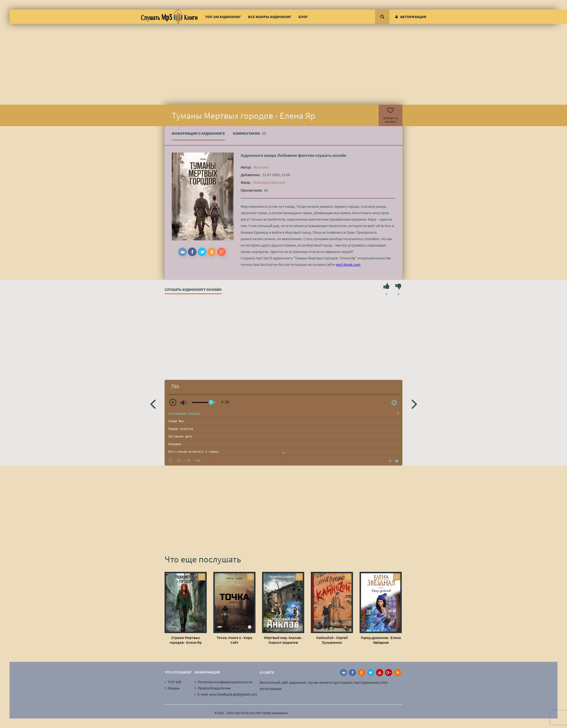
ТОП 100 (174, 682)
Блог (303, 17)
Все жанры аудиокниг (270, 17)
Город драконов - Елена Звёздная (381, 640)
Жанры (174, 688)
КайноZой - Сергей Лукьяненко (332, 640)
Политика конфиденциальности (225, 682)
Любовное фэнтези (296, 155)
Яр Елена (261, 167)
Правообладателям (214, 688)
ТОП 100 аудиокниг (223, 17)
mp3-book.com (348, 264)
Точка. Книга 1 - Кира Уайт (234, 640)
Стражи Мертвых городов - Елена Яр (186, 640)
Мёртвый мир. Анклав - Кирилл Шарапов (283, 640)
